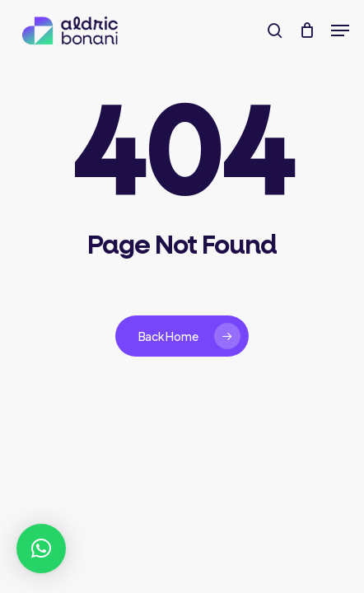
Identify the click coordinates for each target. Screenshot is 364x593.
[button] (340, 30)
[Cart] (307, 30)
